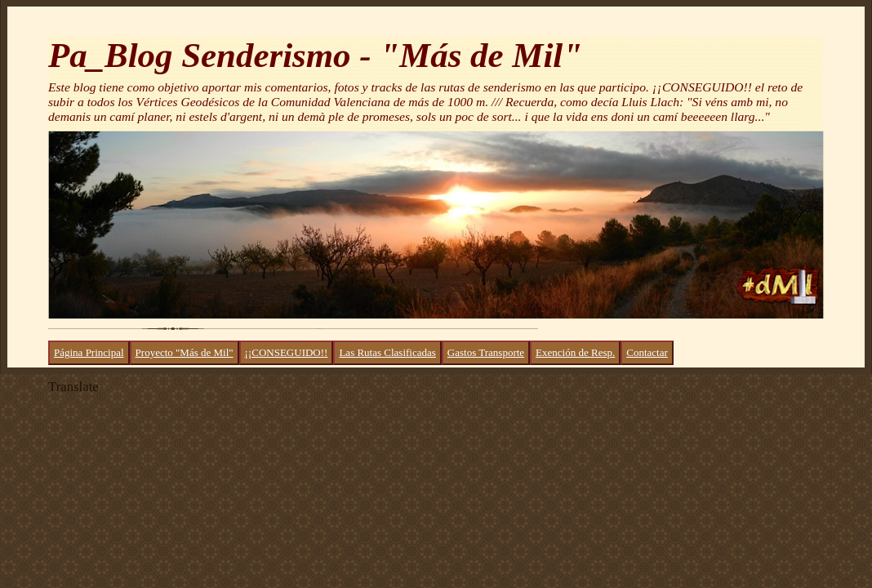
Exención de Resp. (575, 352)
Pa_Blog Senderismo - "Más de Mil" (315, 55)
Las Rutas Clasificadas (387, 352)
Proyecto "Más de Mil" (185, 352)
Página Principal (89, 352)
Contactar (647, 352)
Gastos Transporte (486, 352)
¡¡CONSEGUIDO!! (287, 352)
